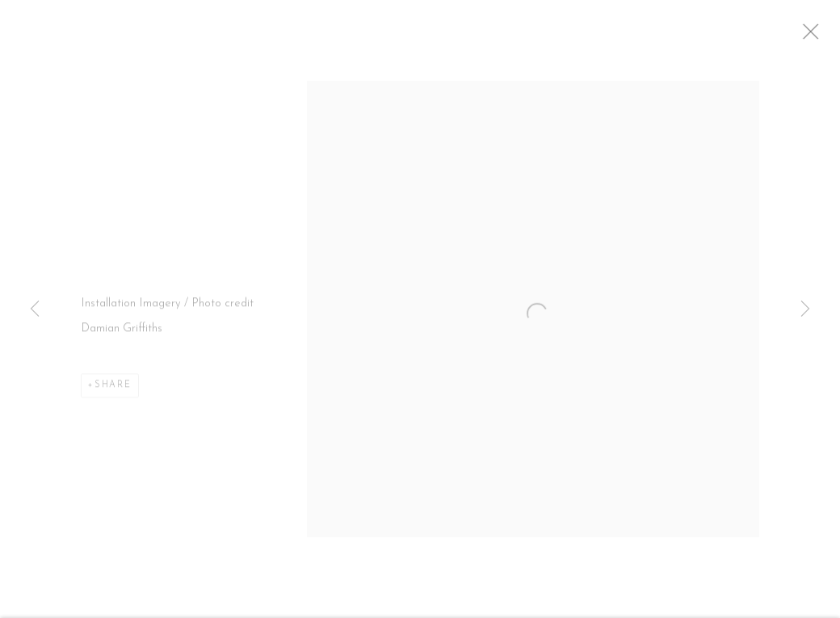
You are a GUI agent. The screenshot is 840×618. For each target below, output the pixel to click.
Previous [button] (35, 309)
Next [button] (805, 309)
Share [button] (113, 391)
